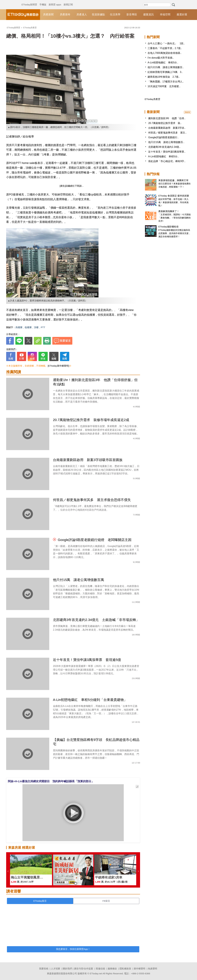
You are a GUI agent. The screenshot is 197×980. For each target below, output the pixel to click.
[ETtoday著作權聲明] (58, 366)
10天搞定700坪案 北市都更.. (164, 86)
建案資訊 (149, 15)
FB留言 (106, 901)
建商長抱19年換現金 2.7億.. (164, 77)
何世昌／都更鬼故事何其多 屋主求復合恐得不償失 (92, 500)
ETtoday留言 (40, 901)
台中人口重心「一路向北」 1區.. (166, 43)
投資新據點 (98, 15)
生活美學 (115, 15)
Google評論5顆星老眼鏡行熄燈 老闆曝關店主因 (95, 540)
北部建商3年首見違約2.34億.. (164, 147)
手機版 (43, 2)
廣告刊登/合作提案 (84, 969)
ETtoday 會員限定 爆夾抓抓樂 (174, 196)
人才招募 (56, 969)
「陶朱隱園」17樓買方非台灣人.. (166, 82)
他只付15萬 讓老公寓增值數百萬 (78, 580)
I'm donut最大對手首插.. (161, 58)
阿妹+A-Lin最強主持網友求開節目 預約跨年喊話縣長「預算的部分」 (51, 781)
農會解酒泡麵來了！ (169, 211)
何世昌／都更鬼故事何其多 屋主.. (167, 133)
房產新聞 (48, 15)
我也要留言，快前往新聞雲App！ (73, 949)
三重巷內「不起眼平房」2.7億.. (165, 48)
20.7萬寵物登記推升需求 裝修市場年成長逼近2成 (91, 420)
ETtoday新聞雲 (29, 2)
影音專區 (132, 15)
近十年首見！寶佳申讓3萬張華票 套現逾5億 (87, 660)
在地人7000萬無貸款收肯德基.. (165, 53)
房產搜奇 (65, 15)
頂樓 (36, 327)
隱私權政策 (125, 969)
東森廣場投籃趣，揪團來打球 (173, 180)
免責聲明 (153, 969)
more (187, 112)
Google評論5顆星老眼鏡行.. (163, 137)
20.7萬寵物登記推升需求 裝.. (165, 123)
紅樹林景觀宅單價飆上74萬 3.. (165, 72)
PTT (43, 327)
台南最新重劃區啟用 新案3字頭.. (167, 128)
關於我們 (67, 969)
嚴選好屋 (182, 15)
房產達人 (82, 15)
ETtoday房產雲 (23, 15)
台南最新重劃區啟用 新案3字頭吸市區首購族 (88, 460)
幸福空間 (165, 15)
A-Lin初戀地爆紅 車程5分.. (163, 63)
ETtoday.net (96, 973)
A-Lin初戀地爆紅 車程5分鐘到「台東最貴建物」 (90, 700)
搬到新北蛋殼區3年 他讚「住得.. (167, 118)
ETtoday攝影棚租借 (168, 227)
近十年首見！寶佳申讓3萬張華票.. (167, 152)
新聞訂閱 (68, 2)
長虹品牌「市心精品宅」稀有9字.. (167, 161)
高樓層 (19, 327)
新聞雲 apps (55, 2)
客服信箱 (101, 969)
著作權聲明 (140, 969)
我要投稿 (44, 969)
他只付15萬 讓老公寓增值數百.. (166, 67)
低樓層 (28, 327)
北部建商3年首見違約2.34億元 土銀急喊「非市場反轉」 (96, 620)
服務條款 (112, 969)
